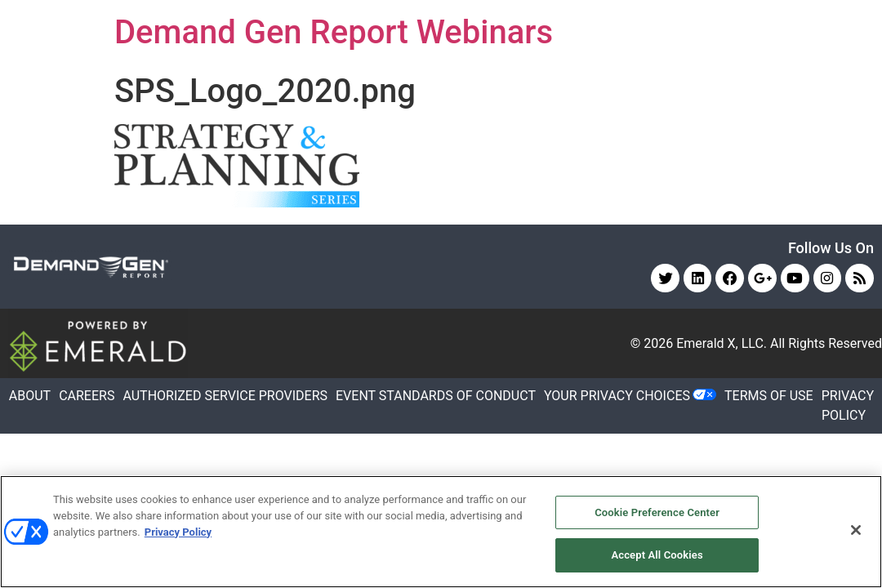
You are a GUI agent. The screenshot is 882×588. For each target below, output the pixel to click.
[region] (441, 532)
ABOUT (30, 396)
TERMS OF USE (769, 396)
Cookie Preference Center (657, 512)
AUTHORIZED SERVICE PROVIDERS (225, 396)
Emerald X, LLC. (722, 344)
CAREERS (87, 396)
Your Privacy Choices (617, 396)
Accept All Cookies (657, 554)
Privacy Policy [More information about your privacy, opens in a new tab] (178, 531)
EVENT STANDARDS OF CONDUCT (436, 396)
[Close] (856, 530)
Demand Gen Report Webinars (334, 32)
